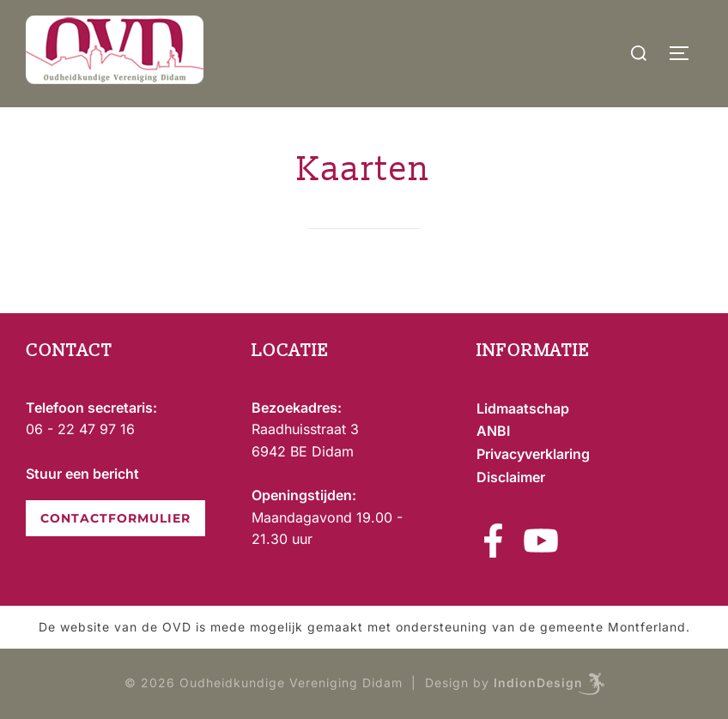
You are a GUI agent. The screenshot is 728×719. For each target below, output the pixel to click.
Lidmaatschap (523, 408)
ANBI (493, 431)
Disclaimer (511, 477)
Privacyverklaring (533, 454)
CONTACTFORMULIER (115, 518)
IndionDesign (538, 683)
